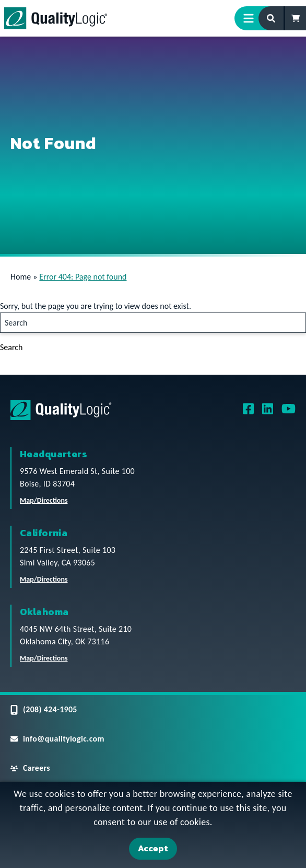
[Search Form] (272, 18)
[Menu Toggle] (253, 18)
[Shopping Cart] (296, 18)
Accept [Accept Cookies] (153, 848)
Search (11, 348)
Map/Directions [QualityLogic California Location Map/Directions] (44, 579)
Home (21, 277)
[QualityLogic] (56, 18)
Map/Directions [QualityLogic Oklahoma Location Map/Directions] (44, 658)
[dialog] (153, 825)
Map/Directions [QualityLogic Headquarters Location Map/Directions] (44, 500)
